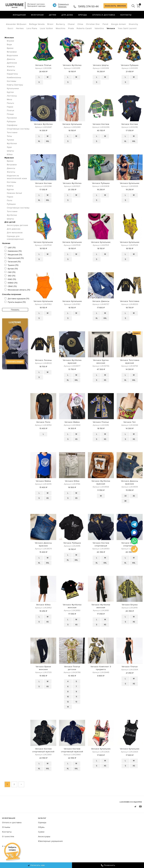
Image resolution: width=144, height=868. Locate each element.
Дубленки (12, 75)
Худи (9, 159)
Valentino (99, 40)
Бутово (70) (11, 280)
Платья (11, 122)
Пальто (10, 115)
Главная (6, 21)
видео (137, 345)
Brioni (50, 36)
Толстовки (12, 144)
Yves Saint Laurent (127, 40)
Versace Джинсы (101, 313)
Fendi (105, 36)
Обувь (41, 839)
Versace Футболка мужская (72, 373)
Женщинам (19, 15)
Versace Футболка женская (72, 618)
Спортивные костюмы (18, 141)
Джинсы (11, 71)
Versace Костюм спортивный (101, 556)
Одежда (18, 21)
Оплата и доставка (104, 15)
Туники (10, 152)
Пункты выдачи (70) (15, 314)
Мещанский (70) (13, 266)
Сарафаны (12, 137)
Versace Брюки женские (43, 680)
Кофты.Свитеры (15, 97)
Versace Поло (43, 434)
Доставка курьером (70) (17, 310)
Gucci (10, 40)
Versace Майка (72, 434)
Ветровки (12, 64)
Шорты (10, 163)
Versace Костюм (101, 136)
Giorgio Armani (119, 36)
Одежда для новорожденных (15, 249)
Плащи (10, 126)
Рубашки (11, 133)
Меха (9, 111)
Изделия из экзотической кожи (17, 189)
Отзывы (6, 839)
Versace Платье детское (72, 680)
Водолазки (12, 67)
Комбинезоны (14, 89)
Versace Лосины (43, 372)
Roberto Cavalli (84, 40)
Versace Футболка (72, 77)
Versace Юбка (72, 493)
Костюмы (12, 93)
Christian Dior (93, 36)
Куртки (10, 104)
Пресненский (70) (14, 270)
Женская (9, 49)
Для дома (67, 15)
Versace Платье (43, 77)
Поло (10, 212)
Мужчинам (37, 15)
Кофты (10, 198)
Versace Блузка (130, 616)
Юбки (10, 166)
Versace (111, 40)
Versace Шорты (101, 77)
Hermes (20, 40)
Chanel (71, 36)
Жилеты (11, 82)
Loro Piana (32, 40)
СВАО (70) (11, 298)
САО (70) (10, 284)
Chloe (80, 36)
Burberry (61, 36)
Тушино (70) (11, 277)
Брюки (10, 60)
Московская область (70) (17, 302)
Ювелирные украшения (50, 853)
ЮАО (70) (10, 291)
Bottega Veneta (37, 36)
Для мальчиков (15, 244)
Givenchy (133, 36)
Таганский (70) (13, 273)
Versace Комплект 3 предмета (101, 680)
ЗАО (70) (10, 288)
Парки (10, 119)
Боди (9, 56)
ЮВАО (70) (11, 295)
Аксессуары (44, 848)
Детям (53, 15)
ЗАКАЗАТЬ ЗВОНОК (115, 6)
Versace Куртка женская (101, 373)
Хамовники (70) (13, 263)
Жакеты (11, 78)
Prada (71, 40)
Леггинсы (12, 108)
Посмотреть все (36, 21)
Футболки (12, 155)
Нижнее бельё (14, 205)
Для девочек (14, 241)
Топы (9, 148)
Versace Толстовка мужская (130, 373)
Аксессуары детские (18, 237)
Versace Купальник (72, 136)
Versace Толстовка (130, 313)
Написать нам (36, 865)
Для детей (10, 234)
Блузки (10, 53)
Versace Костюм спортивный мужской (43, 762)
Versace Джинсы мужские (130, 494)
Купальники (13, 100)
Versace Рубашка (130, 77)
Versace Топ (130, 434)
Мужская (9, 169)
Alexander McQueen (16, 36)
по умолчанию (129, 21)
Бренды (83, 15)
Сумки (41, 844)
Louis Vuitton (46, 40)
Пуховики (12, 130)
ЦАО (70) (10, 259)
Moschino (61, 40)
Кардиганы (12, 86)
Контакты (126, 15)
